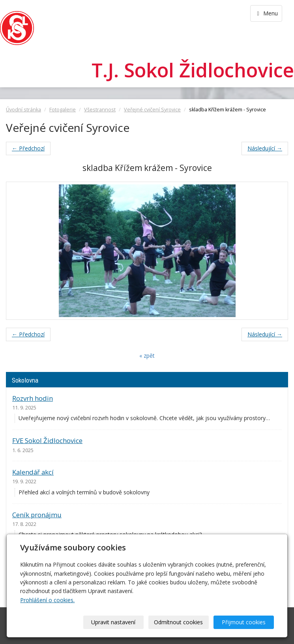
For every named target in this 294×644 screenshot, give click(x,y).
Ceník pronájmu (37, 515)
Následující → (265, 148)
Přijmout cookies (244, 622)
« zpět (147, 356)
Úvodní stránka (23, 110)
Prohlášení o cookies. (47, 600)
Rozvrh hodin (33, 398)
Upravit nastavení (113, 622)
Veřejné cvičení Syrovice (152, 110)
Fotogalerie (63, 110)
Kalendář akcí (33, 472)
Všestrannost (100, 110)
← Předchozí (28, 148)
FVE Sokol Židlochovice (47, 440)
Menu (266, 13)
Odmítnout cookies (178, 622)
